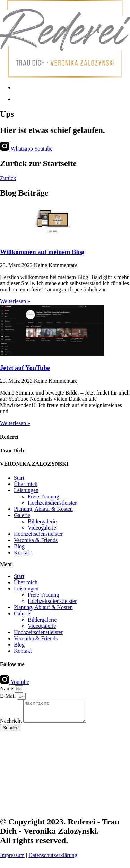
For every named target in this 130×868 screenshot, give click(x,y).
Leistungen (26, 490)
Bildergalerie (42, 521)
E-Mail (8, 696)
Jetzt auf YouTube (25, 368)
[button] (65, 564)
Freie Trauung (43, 496)
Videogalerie (42, 528)
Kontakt (23, 553)
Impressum (12, 859)
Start (19, 478)
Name (7, 689)
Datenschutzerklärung (53, 859)
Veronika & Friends (36, 540)
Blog (19, 546)
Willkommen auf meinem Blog (42, 252)
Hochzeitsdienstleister (52, 503)
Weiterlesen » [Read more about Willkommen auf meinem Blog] (15, 301)
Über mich (26, 484)
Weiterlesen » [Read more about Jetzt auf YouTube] (15, 423)
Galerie (22, 515)
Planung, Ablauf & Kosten (43, 509)
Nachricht (12, 725)
